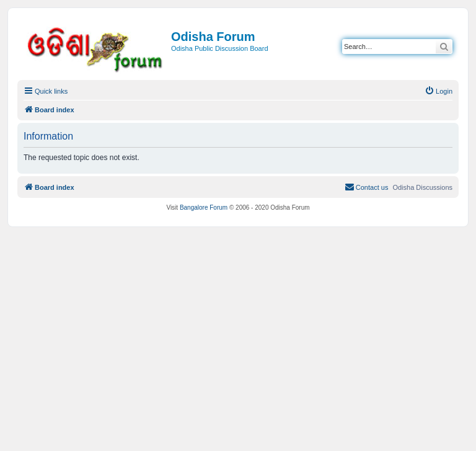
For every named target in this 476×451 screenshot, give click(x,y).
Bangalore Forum (204, 208)
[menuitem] (439, 91)
